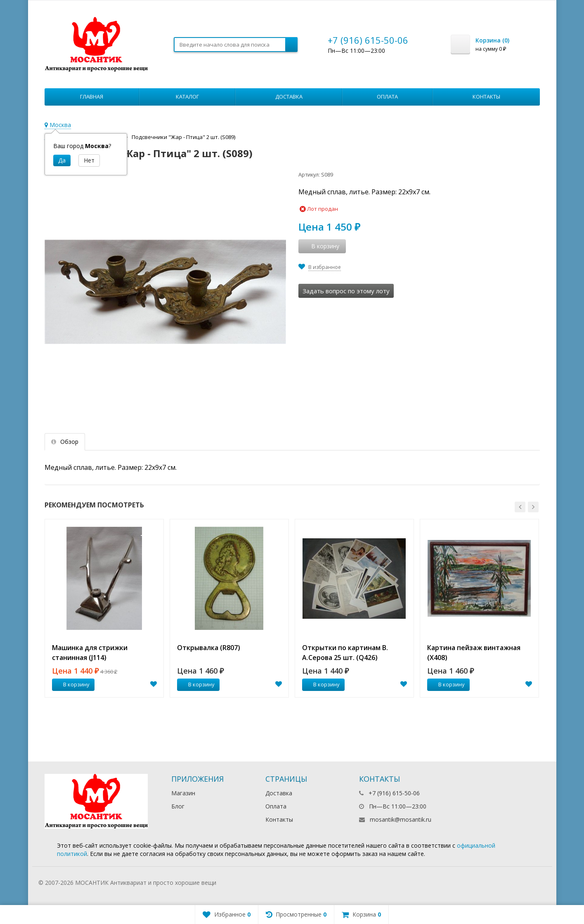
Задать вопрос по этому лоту (346, 291)
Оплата (387, 97)
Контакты (486, 97)
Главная (92, 97)
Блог (178, 806)
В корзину (72, 684)
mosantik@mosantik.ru (401, 819)
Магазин (183, 793)
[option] (104, 608)
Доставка (289, 97)
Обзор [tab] (65, 442)
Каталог (187, 97)
